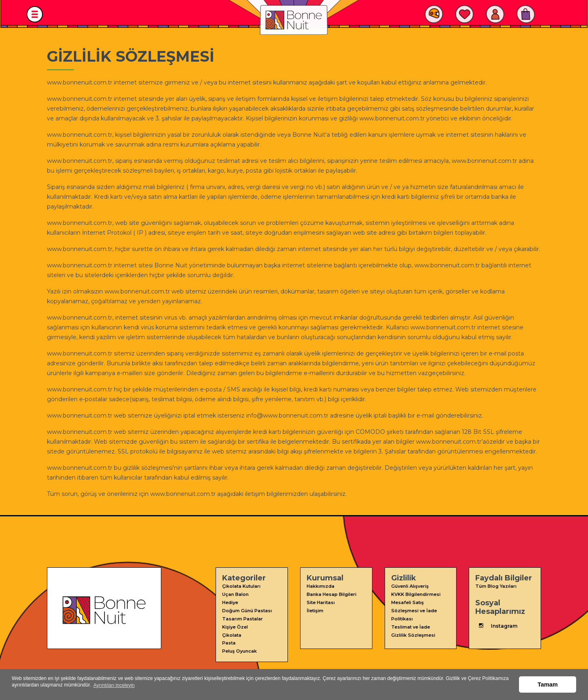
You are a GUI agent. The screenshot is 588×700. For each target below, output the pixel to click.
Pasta (229, 640)
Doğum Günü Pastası (247, 609)
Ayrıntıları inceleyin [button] (114, 688)
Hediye (230, 602)
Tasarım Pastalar (243, 617)
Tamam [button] (548, 685)
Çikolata (232, 633)
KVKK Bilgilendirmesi (416, 594)
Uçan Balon (235, 594)
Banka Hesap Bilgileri (332, 594)
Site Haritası (321, 602)
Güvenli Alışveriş (410, 586)
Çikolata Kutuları (241, 586)
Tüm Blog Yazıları (496, 586)
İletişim (315, 609)
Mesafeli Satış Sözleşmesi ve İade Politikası (414, 609)
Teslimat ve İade (411, 625)
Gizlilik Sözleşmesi (413, 633)
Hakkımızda (321, 586)
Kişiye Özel (235, 625)
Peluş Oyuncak (239, 648)
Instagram (496, 625)
